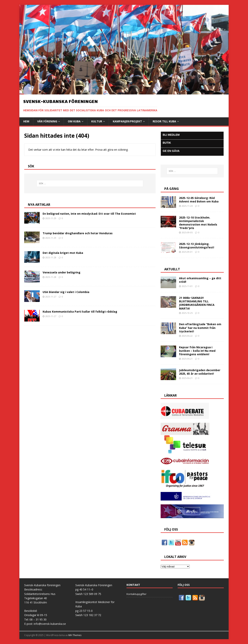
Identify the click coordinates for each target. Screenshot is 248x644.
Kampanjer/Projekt (127, 121)
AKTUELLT (172, 269)
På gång (172, 189)
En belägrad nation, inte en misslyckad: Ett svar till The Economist (89, 214)
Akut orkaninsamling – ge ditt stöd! (200, 280)
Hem (26, 121)
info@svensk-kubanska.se (50, 624)
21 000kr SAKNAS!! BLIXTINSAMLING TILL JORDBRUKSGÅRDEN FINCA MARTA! (197, 303)
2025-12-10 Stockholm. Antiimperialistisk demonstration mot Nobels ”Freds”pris (198, 223)
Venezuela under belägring (62, 272)
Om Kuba (74, 121)
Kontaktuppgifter (136, 594)
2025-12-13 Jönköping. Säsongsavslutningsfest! (197, 246)
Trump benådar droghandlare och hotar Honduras (78, 233)
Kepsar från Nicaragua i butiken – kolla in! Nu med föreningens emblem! (197, 351)
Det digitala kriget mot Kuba (63, 253)
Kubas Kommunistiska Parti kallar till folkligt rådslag (80, 312)
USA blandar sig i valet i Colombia (66, 292)
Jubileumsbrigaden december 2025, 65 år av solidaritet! (200, 372)
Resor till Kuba (164, 121)
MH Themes (75, 635)
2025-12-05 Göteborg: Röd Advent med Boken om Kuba (199, 200)
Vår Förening (47, 121)
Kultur (97, 121)
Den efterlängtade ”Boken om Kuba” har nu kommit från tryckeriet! (200, 328)
